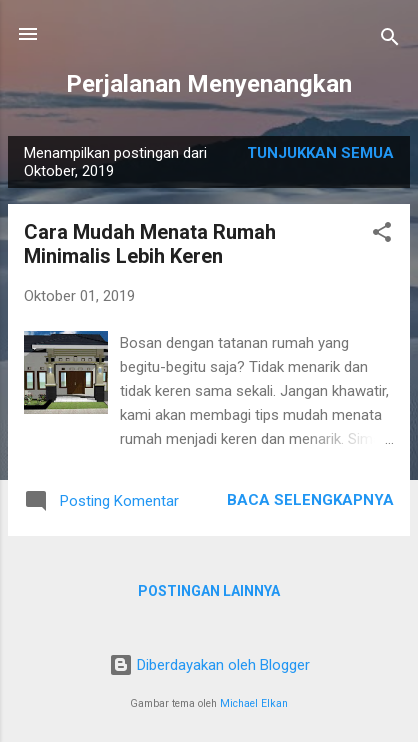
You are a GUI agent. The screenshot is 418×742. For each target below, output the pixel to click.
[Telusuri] (390, 40)
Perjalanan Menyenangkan (209, 84)
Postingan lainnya (209, 591)
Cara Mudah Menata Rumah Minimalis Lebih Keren (150, 244)
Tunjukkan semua (320, 153)
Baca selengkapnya (310, 500)
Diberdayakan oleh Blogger (209, 665)
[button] (382, 235)
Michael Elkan (254, 703)
